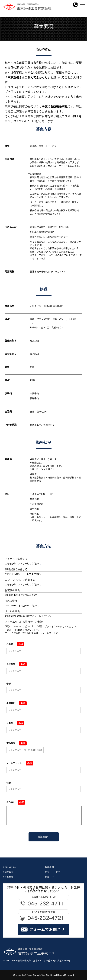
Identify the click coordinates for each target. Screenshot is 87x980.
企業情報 (8, 877)
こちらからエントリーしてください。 (24, 574)
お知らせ (49, 877)
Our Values (9, 867)
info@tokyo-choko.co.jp (16, 616)
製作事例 (49, 867)
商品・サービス (52, 872)
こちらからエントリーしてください (23, 563)
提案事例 (8, 872)
